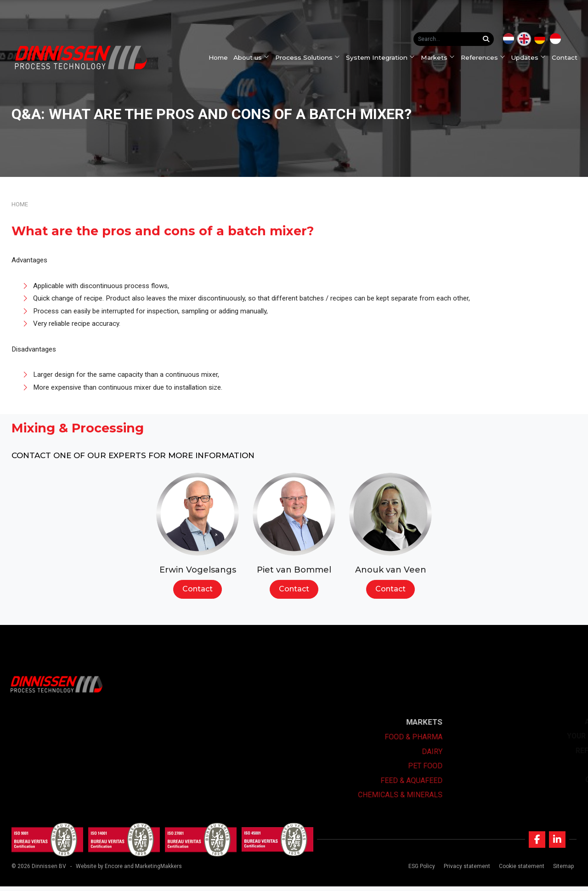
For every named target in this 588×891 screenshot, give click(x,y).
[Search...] (488, 39)
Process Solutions (311, 57)
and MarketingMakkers (153, 871)
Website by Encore (99, 871)
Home (221, 57)
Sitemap (562, 871)
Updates (532, 57)
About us (255, 57)
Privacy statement (465, 871)
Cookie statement (520, 871)
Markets (441, 57)
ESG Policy (420, 871)
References (486, 57)
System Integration (384, 57)
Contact (568, 57)
